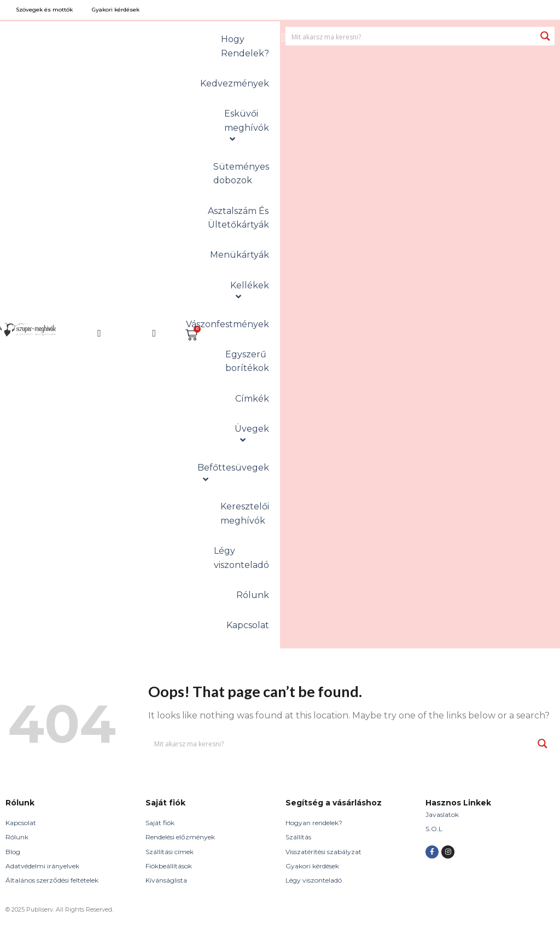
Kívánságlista (166, 880)
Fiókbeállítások (169, 866)
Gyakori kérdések (312, 866)
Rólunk (17, 837)
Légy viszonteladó (314, 880)
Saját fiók (160, 823)
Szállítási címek (170, 852)
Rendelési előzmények (180, 837)
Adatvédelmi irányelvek (42, 866)
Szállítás (298, 837)
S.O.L (434, 829)
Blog (13, 852)
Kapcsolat (21, 823)
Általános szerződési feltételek (52, 880)
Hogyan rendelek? (314, 823)
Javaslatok (442, 814)
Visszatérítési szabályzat (323, 852)
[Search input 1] (411, 36)
